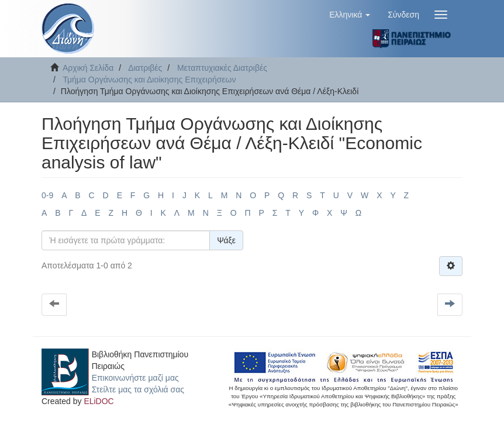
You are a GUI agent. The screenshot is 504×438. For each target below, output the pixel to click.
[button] (350, 15)
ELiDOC (99, 401)
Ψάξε (226, 240)
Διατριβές (145, 68)
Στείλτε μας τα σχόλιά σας (138, 389)
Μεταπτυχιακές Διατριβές (222, 68)
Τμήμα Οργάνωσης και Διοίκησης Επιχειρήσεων (149, 80)
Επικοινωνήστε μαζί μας (135, 378)
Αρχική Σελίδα (88, 68)
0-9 (47, 195)
